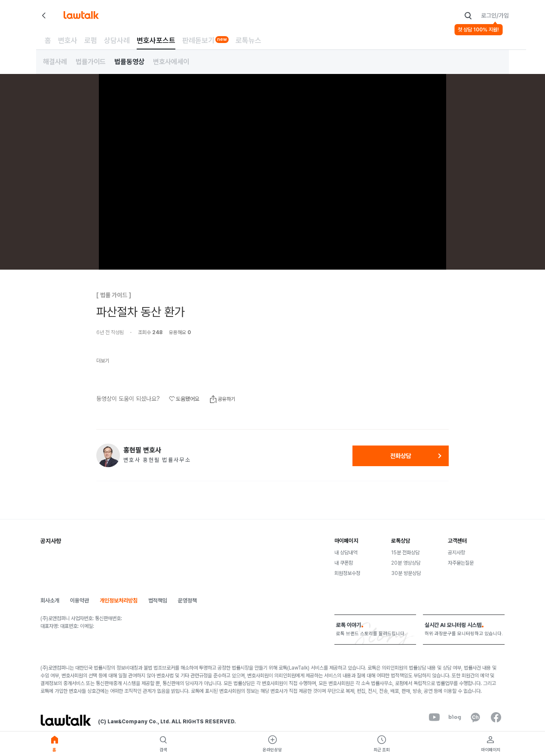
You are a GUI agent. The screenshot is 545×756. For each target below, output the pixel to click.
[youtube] (434, 717)
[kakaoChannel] (475, 717)
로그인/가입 (495, 15)
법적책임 (158, 601)
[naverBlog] (455, 717)
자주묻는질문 (461, 563)
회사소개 (50, 601)
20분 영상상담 (406, 563)
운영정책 (187, 601)
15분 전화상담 (405, 553)
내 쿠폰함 (344, 563)
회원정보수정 (347, 573)
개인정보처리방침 (119, 601)
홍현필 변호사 (142, 450)
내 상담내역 (346, 553)
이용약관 (80, 601)
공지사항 (456, 553)
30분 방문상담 (406, 573)
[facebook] (496, 717)
